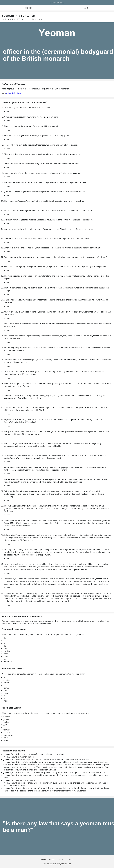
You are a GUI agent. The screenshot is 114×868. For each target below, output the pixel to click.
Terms (70, 860)
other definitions (14, 93)
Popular (29, 8)
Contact (52, 860)
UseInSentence (57, 3)
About (44, 860)
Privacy (62, 860)
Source (8, 111)
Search (86, 8)
